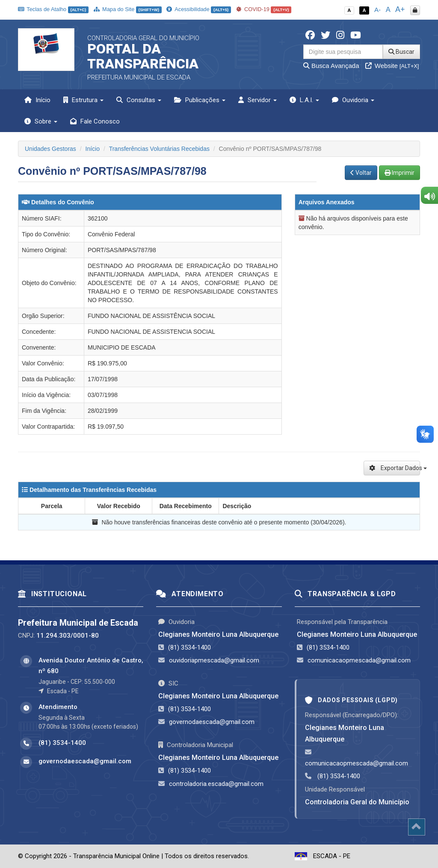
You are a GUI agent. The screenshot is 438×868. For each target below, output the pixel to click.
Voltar (361, 173)
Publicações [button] (200, 100)
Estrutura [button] (83, 100)
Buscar (401, 52)
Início (37, 100)
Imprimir (400, 173)
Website (392, 66)
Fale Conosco (95, 121)
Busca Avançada (331, 66)
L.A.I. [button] (304, 100)
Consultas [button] (139, 100)
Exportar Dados (395, 468)
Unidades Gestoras (50, 149)
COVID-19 (264, 9)
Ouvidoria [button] (353, 100)
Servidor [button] (257, 100)
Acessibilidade (198, 9)
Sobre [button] (41, 121)
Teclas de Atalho (53, 9)
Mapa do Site (128, 9)
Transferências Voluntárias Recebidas (159, 149)
